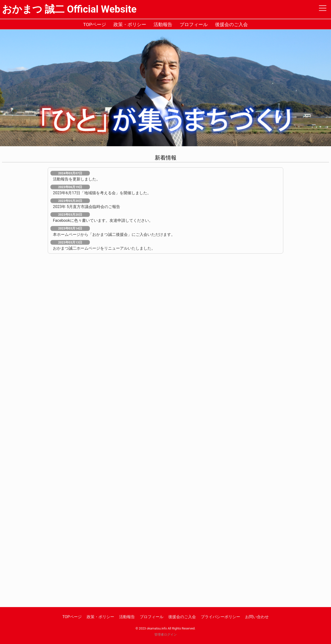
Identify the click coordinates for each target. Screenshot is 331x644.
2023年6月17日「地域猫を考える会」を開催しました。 (102, 193)
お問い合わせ (257, 617)
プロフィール (194, 24)
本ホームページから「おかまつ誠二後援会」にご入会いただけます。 (114, 234)
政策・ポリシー (130, 24)
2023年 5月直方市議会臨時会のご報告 (87, 207)
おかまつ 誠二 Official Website (69, 9)
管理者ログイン (165, 635)
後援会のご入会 (231, 24)
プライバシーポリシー (221, 617)
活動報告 (163, 24)
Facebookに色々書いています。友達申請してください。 (103, 220)
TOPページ (95, 24)
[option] (165, 88)
